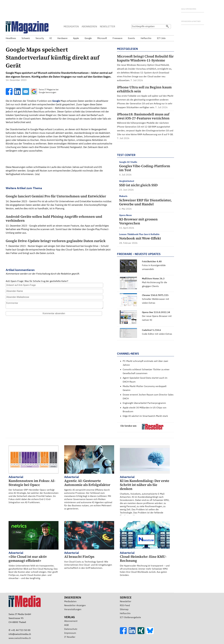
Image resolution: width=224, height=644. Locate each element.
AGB (66, 625)
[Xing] (142, 633)
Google (56, 101)
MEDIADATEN (71, 26)
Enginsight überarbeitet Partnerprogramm (144, 403)
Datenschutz (71, 629)
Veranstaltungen (73, 609)
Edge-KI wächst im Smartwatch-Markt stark (145, 416)
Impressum (70, 633)
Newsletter (126, 601)
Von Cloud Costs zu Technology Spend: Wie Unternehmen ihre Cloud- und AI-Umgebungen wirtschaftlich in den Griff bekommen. (89, 560)
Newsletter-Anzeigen (75, 605)
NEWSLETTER (108, 26)
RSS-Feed (125, 605)
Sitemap (124, 609)
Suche (134, 32)
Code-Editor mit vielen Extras (157, 334)
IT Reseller (70, 637)
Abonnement (71, 621)
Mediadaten (70, 601)
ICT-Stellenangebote (130, 617)
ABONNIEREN (89, 26)
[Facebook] (124, 633)
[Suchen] (167, 27)
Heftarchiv (125, 613)
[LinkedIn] (133, 633)
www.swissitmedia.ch (20, 638)
